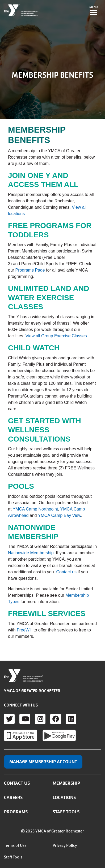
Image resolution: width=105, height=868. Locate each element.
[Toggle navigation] (94, 11)
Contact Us (17, 783)
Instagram (40, 719)
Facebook (56, 719)
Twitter (9, 719)
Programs (16, 812)
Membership (66, 783)
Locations (64, 797)
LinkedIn (71, 719)
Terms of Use (15, 845)
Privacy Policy (65, 845)
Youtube (25, 719)
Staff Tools (66, 812)
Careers (13, 797)
